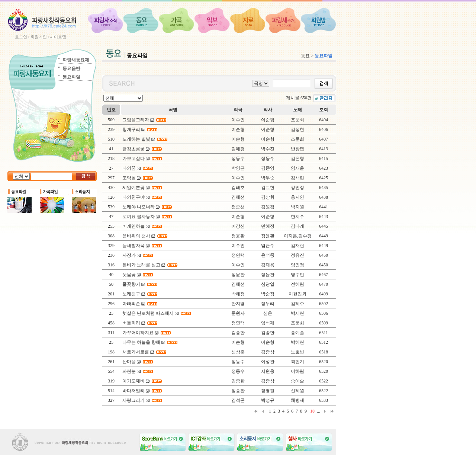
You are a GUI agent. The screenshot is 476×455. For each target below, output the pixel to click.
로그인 (21, 37)
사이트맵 (58, 37)
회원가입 (39, 37)
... (319, 411)
